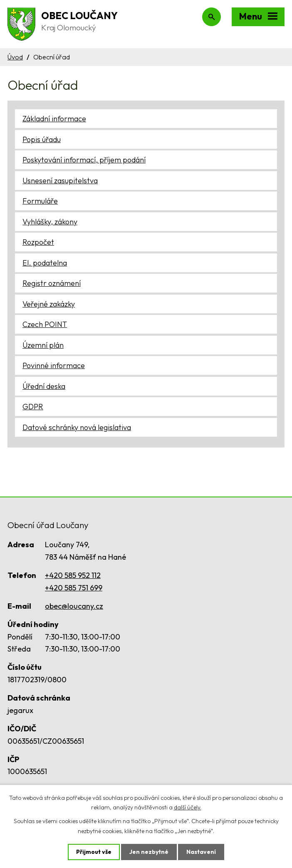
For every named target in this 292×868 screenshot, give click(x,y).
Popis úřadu (42, 139)
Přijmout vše (94, 852)
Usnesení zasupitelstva (60, 181)
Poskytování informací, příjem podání (84, 160)
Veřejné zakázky (49, 304)
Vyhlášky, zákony (50, 222)
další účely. (188, 807)
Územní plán (43, 345)
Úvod (15, 57)
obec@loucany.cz (74, 606)
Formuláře (40, 201)
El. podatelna (45, 263)
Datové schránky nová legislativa (77, 427)
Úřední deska (44, 386)
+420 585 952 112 (73, 575)
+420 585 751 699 (74, 588)
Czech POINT (45, 324)
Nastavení (201, 852)
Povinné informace (54, 365)
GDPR (33, 407)
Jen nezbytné (149, 852)
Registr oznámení (52, 283)
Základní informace (54, 119)
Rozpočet (38, 242)
